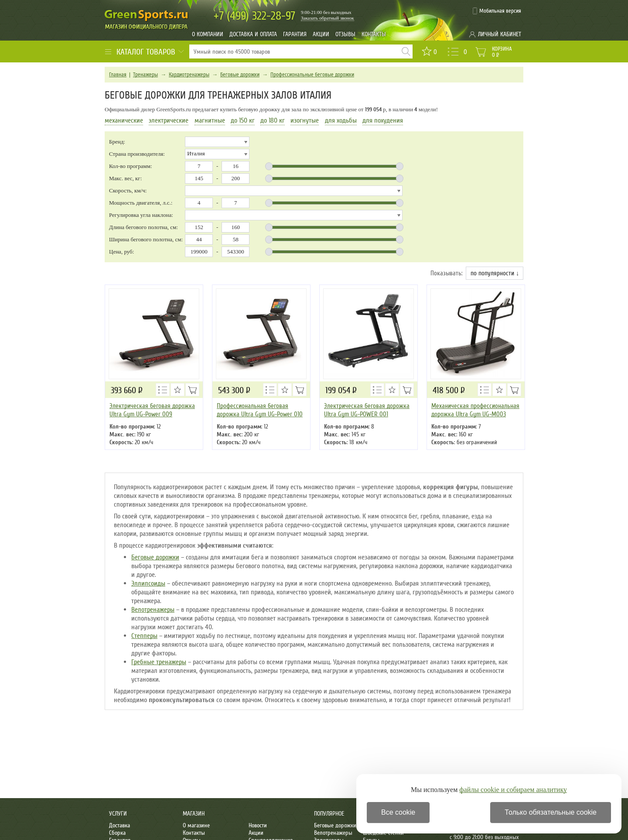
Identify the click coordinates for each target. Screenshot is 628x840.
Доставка (119, 825)
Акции (321, 34)
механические (124, 120)
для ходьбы (341, 120)
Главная (118, 75)
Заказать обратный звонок (328, 18)
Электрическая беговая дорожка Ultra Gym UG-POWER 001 (367, 410)
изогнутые (305, 120)
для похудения (383, 120)
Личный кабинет (500, 34)
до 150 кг (243, 120)
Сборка (117, 833)
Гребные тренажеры (159, 662)
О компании (208, 34)
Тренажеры (145, 75)
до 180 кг (273, 120)
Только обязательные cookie (551, 812)
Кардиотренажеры (189, 75)
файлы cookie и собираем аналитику (513, 790)
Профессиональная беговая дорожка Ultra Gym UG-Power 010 (260, 410)
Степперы (144, 636)
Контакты (374, 34)
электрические (169, 120)
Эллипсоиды (148, 583)
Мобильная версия (500, 11)
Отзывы (345, 34)
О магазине (196, 825)
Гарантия (295, 34)
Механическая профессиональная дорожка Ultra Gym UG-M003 (475, 410)
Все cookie (398, 812)
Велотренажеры (153, 610)
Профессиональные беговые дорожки (312, 75)
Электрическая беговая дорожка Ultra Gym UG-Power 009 (152, 410)
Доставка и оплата (253, 34)
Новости (258, 825)
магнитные (210, 120)
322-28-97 (254, 16)
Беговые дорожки (240, 75)
